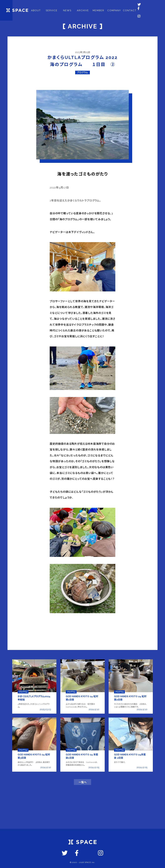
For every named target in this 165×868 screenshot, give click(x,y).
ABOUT (38, 5)
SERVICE (53, 5)
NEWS (69, 5)
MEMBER (100, 5)
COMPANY (116, 5)
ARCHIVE (85, 5)
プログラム (82, 72)
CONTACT (132, 5)
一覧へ (83, 785)
